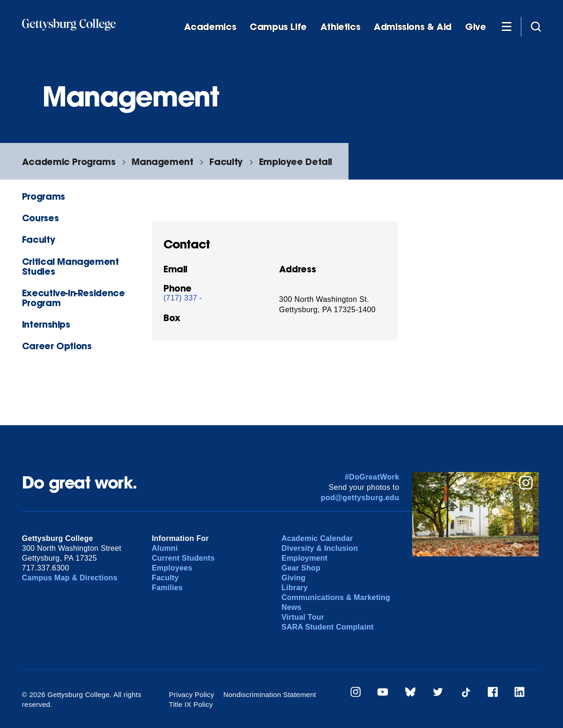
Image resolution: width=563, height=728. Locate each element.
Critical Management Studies (70, 266)
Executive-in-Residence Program (74, 298)
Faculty (226, 161)
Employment (304, 558)
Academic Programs (69, 161)
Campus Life (278, 27)
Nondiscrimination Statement (270, 694)
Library (295, 588)
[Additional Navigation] (506, 26)
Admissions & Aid (413, 27)
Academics (210, 27)
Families (167, 588)
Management (162, 161)
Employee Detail (296, 161)
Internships (46, 324)
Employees (172, 568)
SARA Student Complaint (328, 627)
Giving (293, 578)
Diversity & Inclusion (320, 548)
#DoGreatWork (372, 477)
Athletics (341, 27)
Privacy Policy (192, 694)
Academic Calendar (317, 538)
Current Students (183, 558)
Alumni (165, 548)
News (292, 607)
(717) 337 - (183, 298)
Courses (40, 218)
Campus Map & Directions (70, 578)
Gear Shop (301, 568)
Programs (44, 196)
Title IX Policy (191, 704)
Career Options (57, 346)
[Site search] (536, 26)
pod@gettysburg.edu (360, 498)
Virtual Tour (303, 617)
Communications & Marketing (336, 597)
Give (475, 27)
